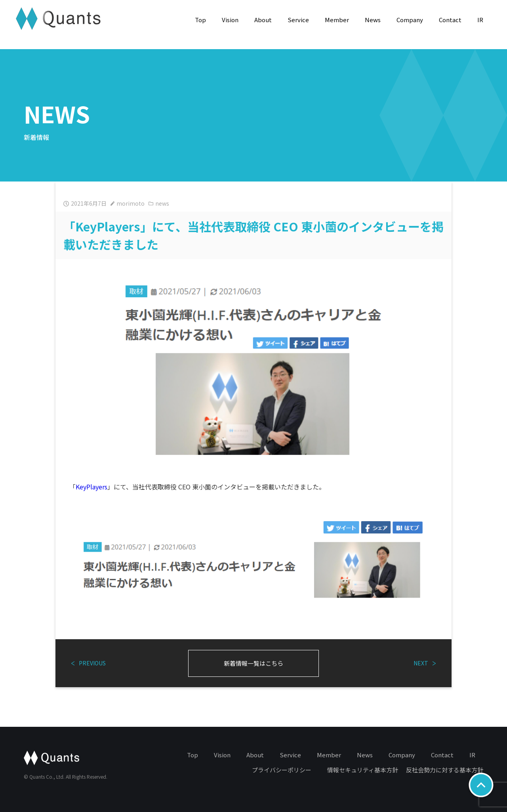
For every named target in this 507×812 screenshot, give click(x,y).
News (373, 20)
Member (337, 20)
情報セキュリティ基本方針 (363, 770)
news (159, 203)
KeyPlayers (91, 487)
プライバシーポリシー (282, 770)
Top (200, 20)
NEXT (425, 663)
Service (298, 20)
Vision (230, 20)
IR (480, 20)
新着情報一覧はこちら (253, 663)
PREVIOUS (89, 663)
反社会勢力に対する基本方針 (445, 770)
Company (410, 20)
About (263, 20)
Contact (450, 20)
